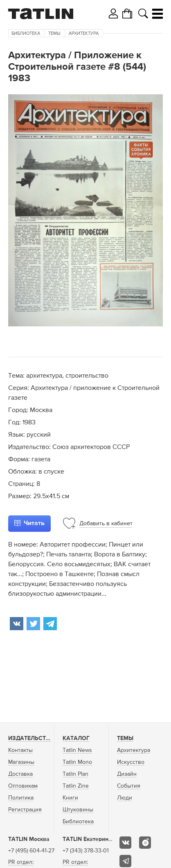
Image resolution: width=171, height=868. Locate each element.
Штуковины (78, 810)
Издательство (31, 738)
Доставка (20, 774)
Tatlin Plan (75, 774)
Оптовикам (23, 786)
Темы (54, 33)
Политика (21, 798)
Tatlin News (77, 750)
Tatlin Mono (77, 762)
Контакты (20, 750)
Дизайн (127, 774)
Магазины (21, 762)
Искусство (131, 762)
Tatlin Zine (76, 786)
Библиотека (26, 33)
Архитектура (84, 33)
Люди (125, 798)
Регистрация (25, 810)
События (129, 786)
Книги (70, 798)
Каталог (76, 738)
